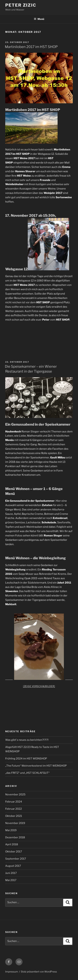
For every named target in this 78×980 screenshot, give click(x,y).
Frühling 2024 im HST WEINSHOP (26, 759)
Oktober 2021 (14, 816)
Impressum (12, 972)
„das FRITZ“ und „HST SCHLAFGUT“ (27, 773)
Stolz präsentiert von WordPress (39, 972)
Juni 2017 (11, 873)
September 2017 (16, 859)
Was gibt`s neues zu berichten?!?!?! (27, 740)
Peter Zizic (21, 5)
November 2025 (15, 795)
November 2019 (15, 823)
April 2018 (12, 844)
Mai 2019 (11, 830)
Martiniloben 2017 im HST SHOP (31, 47)
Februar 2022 (14, 809)
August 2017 (13, 866)
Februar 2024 (14, 802)
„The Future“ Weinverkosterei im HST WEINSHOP (36, 766)
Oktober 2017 (14, 852)
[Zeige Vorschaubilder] (39, 686)
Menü (39, 19)
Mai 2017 (11, 880)
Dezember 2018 (15, 837)
